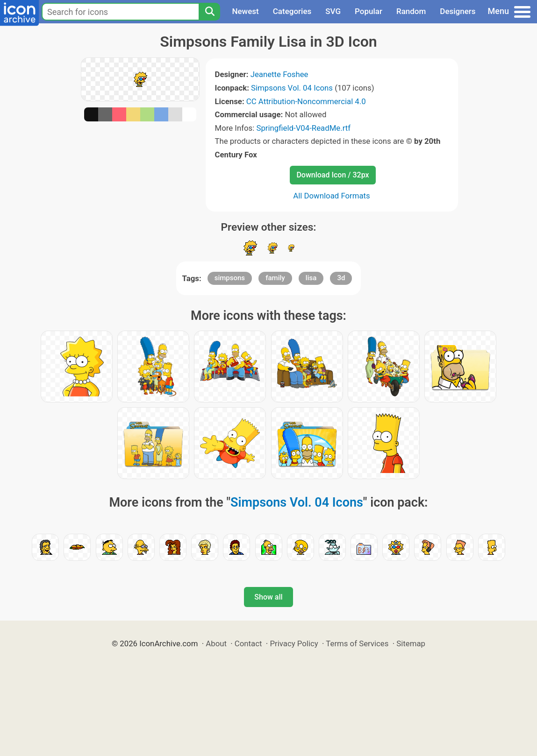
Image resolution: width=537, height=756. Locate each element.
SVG (333, 11)
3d (341, 278)
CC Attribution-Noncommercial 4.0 (306, 101)
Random (411, 11)
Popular (369, 11)
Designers (458, 11)
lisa (311, 278)
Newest (245, 11)
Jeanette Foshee (279, 74)
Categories (292, 11)
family (275, 278)
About (216, 643)
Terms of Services (357, 643)
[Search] (209, 12)
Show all (268, 597)
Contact (248, 643)
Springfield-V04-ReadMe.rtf (303, 128)
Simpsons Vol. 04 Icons (292, 88)
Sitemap (411, 643)
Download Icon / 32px (333, 175)
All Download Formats (332, 196)
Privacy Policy (294, 643)
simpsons (230, 278)
